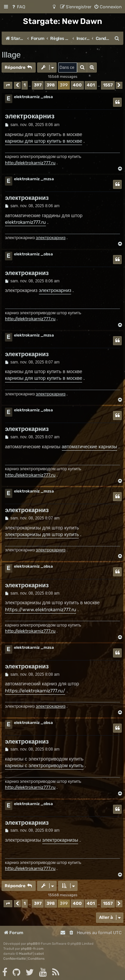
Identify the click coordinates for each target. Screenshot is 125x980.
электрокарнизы (60, 840)
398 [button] (51, 85)
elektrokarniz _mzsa (34, 179)
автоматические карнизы (90, 447)
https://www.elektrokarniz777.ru (41, 610)
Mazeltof (26, 954)
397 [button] (38, 85)
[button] (8, 85)
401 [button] (91, 85)
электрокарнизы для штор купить (42, 535)
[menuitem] (18, 7)
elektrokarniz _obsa (33, 97)
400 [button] (77, 85)
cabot (39, 954)
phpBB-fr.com (32, 949)
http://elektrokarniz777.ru (30, 163)
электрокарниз (30, 116)
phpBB (32, 944)
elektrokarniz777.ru (25, 222)
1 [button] (25, 85)
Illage (11, 55)
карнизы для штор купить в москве (44, 141)
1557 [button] (108, 85)
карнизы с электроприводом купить (44, 766)
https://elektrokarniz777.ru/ (35, 691)
